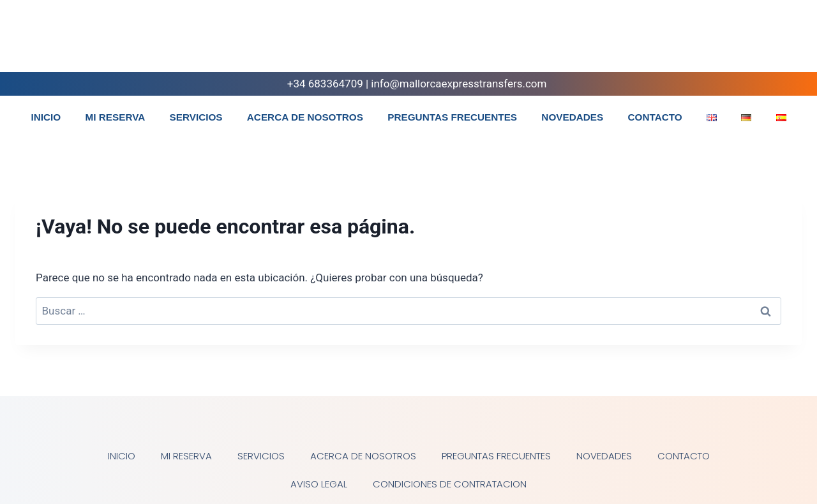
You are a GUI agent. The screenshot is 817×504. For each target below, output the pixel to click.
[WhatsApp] (797, 41)
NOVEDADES (572, 117)
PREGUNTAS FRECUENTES (452, 117)
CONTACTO (655, 117)
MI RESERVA (115, 117)
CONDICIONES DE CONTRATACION (450, 484)
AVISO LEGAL (319, 484)
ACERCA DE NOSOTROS (305, 117)
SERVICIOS (196, 117)
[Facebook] (747, 41)
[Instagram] (772, 41)
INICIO (46, 117)
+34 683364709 (317, 84)
